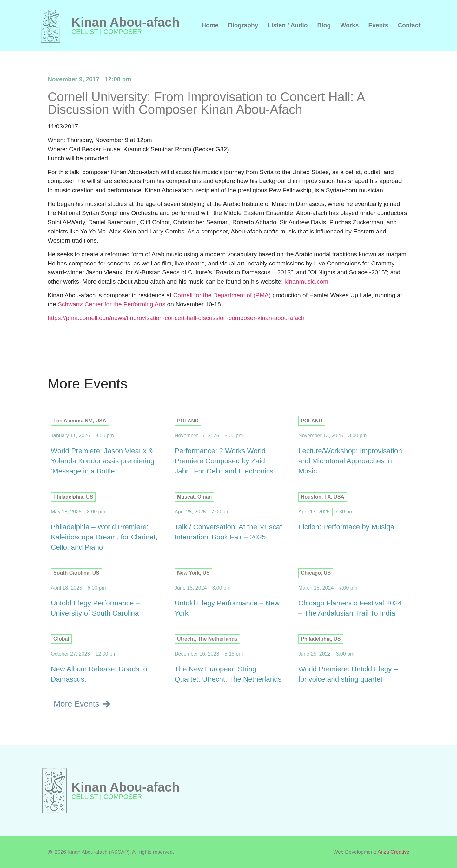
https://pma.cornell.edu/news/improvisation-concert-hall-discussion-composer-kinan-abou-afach (176, 318)
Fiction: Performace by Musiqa (346, 527)
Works (349, 25)
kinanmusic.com (307, 281)
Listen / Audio (288, 25)
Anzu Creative (394, 852)
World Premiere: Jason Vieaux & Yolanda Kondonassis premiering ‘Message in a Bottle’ (103, 461)
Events (378, 25)
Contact (409, 25)
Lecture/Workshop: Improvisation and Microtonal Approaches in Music (350, 461)
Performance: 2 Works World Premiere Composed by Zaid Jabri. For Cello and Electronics (224, 461)
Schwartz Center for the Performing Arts (112, 304)
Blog (324, 25)
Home (210, 25)
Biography (243, 25)
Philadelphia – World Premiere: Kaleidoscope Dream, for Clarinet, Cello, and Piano (104, 537)
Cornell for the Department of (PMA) (222, 295)
